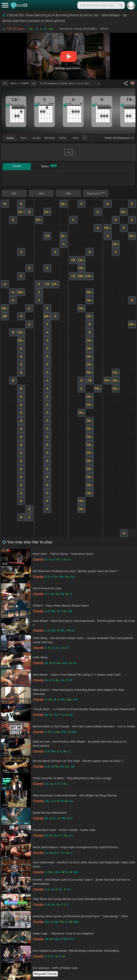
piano (23, 138)
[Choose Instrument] (85, 138)
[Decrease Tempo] (5, 83)
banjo (63, 138)
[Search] (121, 5)
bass (76, 138)
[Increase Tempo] (34, 83)
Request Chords (45, 974)
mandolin (50, 138)
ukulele (36, 138)
